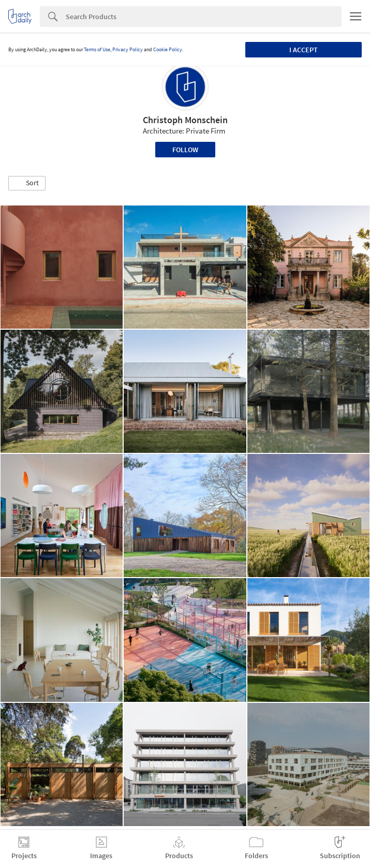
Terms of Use (97, 49)
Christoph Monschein (185, 120)
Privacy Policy (128, 49)
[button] (27, 183)
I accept (304, 50)
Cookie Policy (168, 49)
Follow (185, 150)
